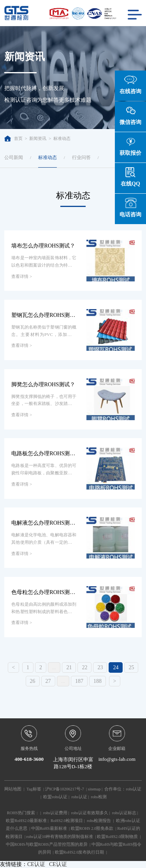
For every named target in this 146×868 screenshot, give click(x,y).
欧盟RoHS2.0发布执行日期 (80, 852)
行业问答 (81, 157)
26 (33, 681)
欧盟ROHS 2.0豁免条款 (92, 828)
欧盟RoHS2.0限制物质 (117, 837)
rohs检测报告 (99, 821)
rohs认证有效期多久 (90, 813)
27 (48, 681)
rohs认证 (134, 789)
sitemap (94, 789)
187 (79, 681)
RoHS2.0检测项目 (67, 821)
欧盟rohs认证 (55, 797)
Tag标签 (34, 789)
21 (69, 667)
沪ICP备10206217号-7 (65, 789)
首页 (13, 138)
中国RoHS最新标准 (49, 828)
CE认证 (36, 864)
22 (84, 667)
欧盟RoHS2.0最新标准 (26, 821)
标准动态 (62, 138)
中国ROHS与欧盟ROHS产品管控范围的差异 (47, 844)
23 (100, 667)
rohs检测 (99, 797)
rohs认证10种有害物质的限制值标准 (60, 837)
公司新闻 (14, 157)
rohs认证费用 (55, 813)
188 (98, 681)
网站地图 (13, 789)
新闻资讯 (38, 138)
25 (131, 667)
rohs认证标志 (124, 813)
